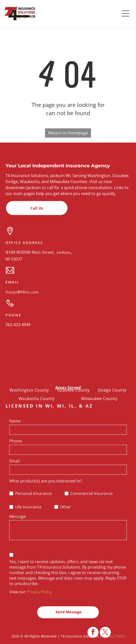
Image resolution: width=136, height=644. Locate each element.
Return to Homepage (68, 133)
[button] (125, 13)
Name (15, 421)
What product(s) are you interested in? (46, 481)
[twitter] (105, 633)
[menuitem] (29, 390)
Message (17, 516)
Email (14, 461)
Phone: (16, 441)
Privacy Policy (39, 592)
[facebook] (93, 633)
